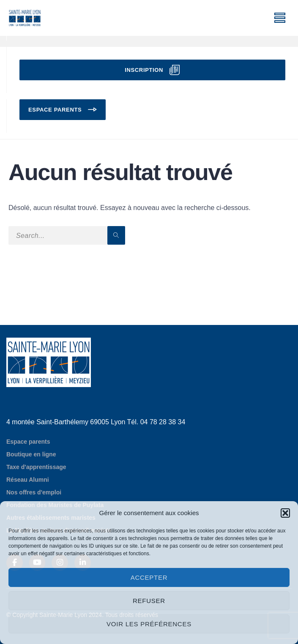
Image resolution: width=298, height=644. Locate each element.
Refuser (149, 601)
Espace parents (55, 110)
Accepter (149, 577)
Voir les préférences (149, 624)
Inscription (144, 70)
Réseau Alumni (28, 480)
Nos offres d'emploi (34, 492)
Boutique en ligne (31, 454)
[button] (285, 513)
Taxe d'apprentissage (36, 467)
